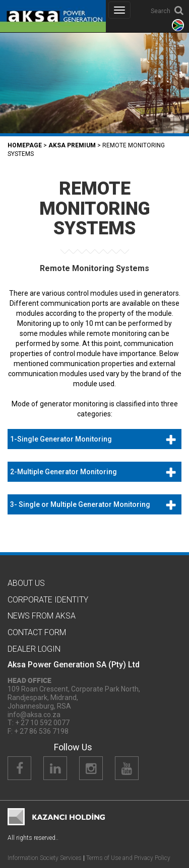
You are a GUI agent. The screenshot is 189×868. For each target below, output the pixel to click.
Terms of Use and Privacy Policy (128, 858)
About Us (26, 583)
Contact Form (37, 632)
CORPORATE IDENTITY (48, 600)
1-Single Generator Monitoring (61, 439)
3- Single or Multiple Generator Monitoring (80, 504)
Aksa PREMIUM (72, 145)
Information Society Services (45, 858)
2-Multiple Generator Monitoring (64, 472)
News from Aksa (42, 616)
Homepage (25, 145)
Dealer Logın (34, 649)
